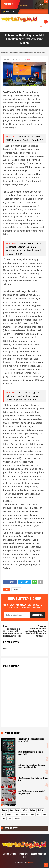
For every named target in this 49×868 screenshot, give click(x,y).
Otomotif (9, 814)
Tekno (44, 814)
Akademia (4, 810)
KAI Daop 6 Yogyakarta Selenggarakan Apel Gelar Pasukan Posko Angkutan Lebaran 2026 (24, 396)
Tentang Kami (23, 854)
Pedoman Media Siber (38, 854)
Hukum (17, 810)
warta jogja (30, 863)
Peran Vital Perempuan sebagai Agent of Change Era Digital (31, 793)
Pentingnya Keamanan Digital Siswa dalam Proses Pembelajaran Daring (32, 766)
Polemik (17, 814)
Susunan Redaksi (9, 854)
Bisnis (16, 589)
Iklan (24, 857)
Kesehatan (33, 810)
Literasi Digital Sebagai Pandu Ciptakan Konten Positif (31, 753)
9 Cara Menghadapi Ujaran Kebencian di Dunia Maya (33, 779)
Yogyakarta (17, 818)
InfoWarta (24, 810)
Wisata (9, 818)
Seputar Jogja (25, 814)
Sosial (33, 814)
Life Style (41, 810)
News (3, 814)
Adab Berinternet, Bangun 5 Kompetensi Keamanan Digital (31, 740)
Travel (3, 818)
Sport (39, 814)
